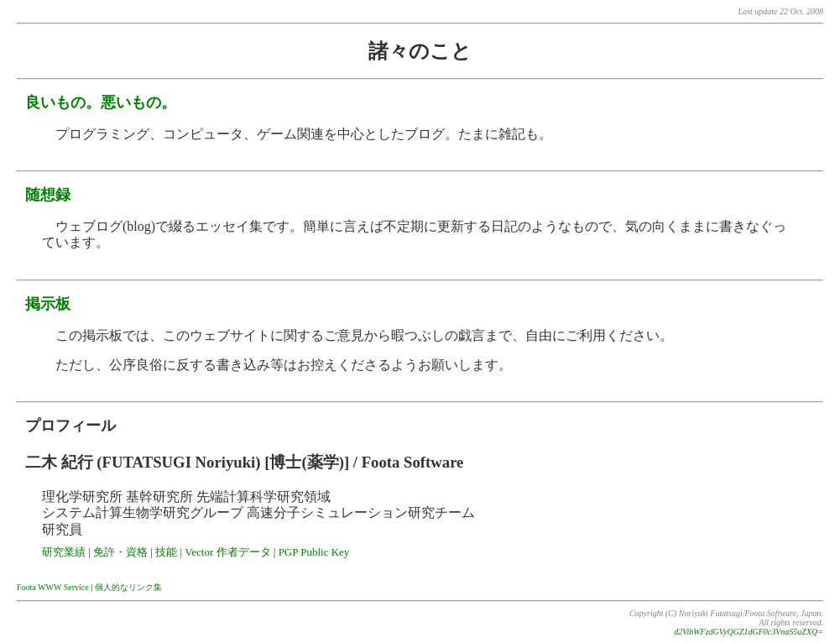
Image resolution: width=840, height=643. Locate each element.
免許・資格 (120, 552)
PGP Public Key (314, 552)
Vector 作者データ (227, 552)
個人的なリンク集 (128, 587)
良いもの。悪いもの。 (101, 102)
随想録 (48, 195)
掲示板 (48, 304)
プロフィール (70, 426)
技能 (166, 552)
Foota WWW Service (53, 587)
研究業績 (64, 552)
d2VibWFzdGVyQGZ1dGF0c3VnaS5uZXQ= (749, 632)
